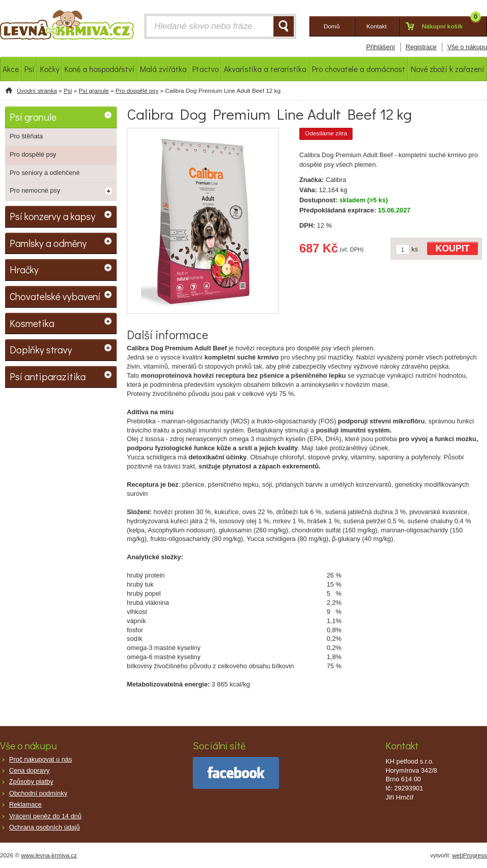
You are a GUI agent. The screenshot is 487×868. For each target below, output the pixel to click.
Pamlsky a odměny (48, 243)
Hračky (24, 269)
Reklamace (25, 804)
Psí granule (94, 91)
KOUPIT (453, 248)
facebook (236, 773)
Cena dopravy (29, 770)
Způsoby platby (31, 782)
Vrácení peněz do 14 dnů (45, 816)
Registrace (421, 47)
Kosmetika (32, 323)
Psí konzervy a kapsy (53, 216)
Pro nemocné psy (35, 190)
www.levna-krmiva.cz (49, 855)
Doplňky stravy (41, 349)
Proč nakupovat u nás (41, 759)
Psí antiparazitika (48, 376)
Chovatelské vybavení (55, 296)
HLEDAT (284, 26)
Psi (67, 91)
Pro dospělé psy (137, 91)
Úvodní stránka (37, 91)
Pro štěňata (26, 136)
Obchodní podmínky (38, 793)
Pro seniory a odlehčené (45, 173)
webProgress (469, 855)
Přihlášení (381, 47)
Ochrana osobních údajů (44, 827)
